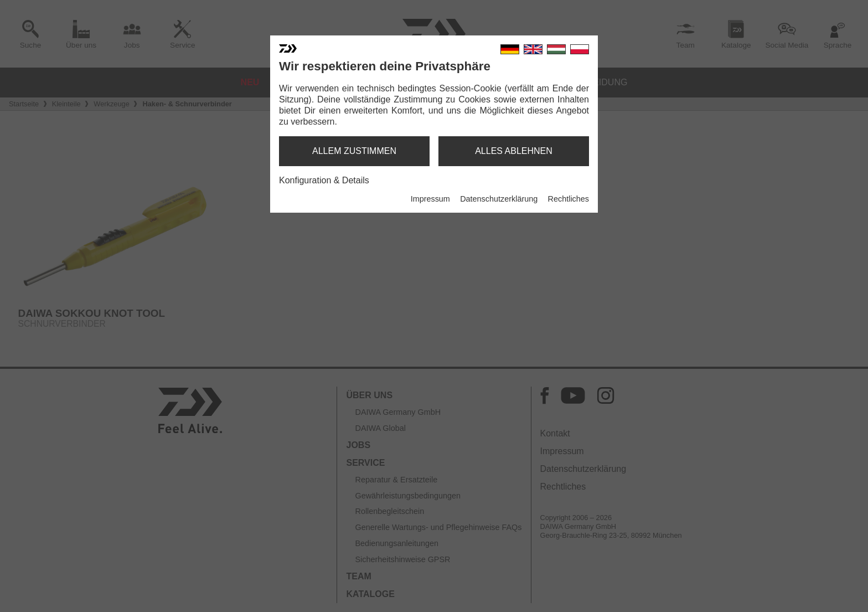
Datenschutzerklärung (499, 199)
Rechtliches (569, 199)
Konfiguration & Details (324, 180)
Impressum (430, 199)
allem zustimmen (354, 151)
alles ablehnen (514, 151)
